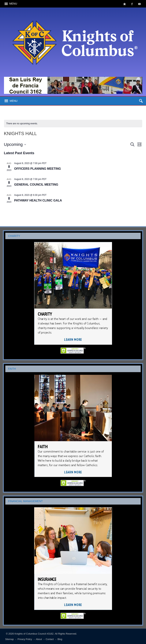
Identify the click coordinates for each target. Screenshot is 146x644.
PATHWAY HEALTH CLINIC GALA (38, 200)
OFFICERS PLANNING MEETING (38, 169)
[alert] (73, 124)
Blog (60, 639)
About (39, 639)
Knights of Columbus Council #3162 (34, 634)
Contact (50, 639)
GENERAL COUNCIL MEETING (36, 185)
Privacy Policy (25, 639)
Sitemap (9, 639)
